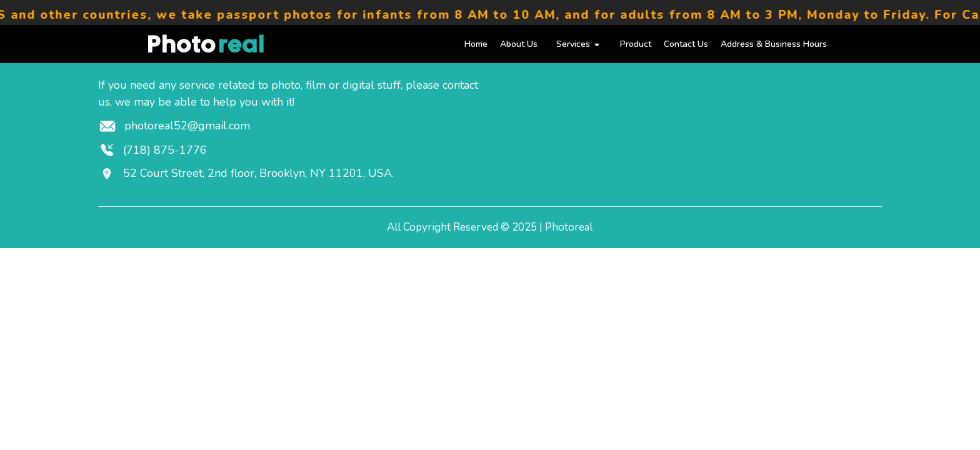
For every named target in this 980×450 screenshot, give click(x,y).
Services (579, 44)
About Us (519, 44)
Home (476, 44)
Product (636, 44)
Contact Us (686, 44)
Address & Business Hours (774, 44)
